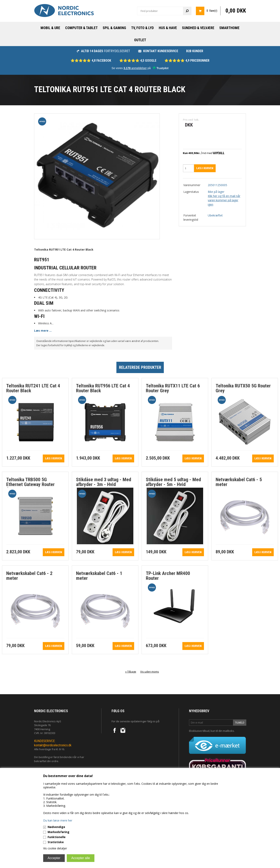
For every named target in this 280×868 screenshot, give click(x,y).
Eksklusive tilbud (199, 731)
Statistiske (56, 842)
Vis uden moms (150, 672)
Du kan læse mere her (58, 820)
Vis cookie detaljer (55, 848)
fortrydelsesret (103, 51)
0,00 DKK (236, 11)
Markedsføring (59, 832)
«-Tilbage (131, 672)
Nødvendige (56, 827)
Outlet (140, 40)
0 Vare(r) (212, 11)
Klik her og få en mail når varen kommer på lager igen (224, 200)
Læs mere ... (43, 331)
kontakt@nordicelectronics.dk (53, 745)
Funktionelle (57, 837)
